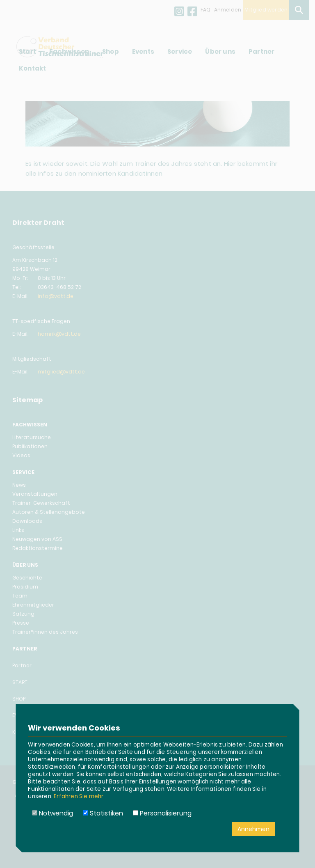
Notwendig (52, 813)
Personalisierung (162, 813)
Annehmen (253, 829)
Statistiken (103, 813)
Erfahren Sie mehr (79, 796)
